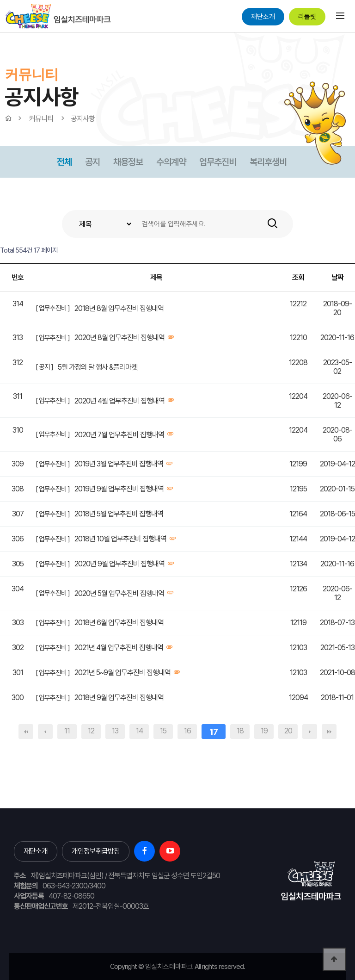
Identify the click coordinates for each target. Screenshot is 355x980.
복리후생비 (268, 162)
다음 (310, 732)
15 (163, 731)
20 (288, 731)
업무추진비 (218, 162)
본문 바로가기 (0, 33)
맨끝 (329, 732)
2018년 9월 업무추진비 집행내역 (119, 698)
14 (139, 731)
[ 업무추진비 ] (53, 308)
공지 (92, 162)
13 (115, 731)
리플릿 (307, 17)
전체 (64, 162)
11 (67, 731)
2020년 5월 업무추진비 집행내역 (119, 593)
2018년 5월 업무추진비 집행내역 (119, 514)
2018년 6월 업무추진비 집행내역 (119, 623)
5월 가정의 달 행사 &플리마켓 (98, 367)
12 (91, 731)
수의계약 (171, 162)
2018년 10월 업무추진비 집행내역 (120, 539)
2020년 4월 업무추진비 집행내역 (119, 401)
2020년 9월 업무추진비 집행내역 (119, 564)
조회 (298, 277)
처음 (26, 732)
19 (264, 731)
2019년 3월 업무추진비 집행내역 (119, 464)
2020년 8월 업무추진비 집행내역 (119, 338)
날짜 (337, 277)
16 (187, 731)
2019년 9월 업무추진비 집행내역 (119, 489)
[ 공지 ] (44, 367)
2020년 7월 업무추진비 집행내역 (119, 435)
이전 (45, 732)
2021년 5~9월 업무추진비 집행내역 (122, 673)
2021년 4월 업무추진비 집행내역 (119, 648)
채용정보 (128, 162)
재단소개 (263, 17)
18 (240, 731)
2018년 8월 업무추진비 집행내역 (119, 308)
